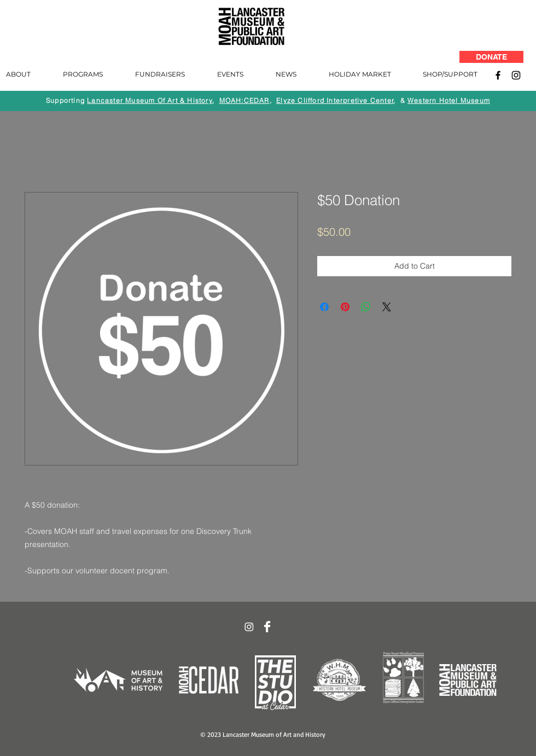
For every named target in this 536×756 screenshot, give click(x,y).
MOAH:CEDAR (244, 100)
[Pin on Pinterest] (345, 307)
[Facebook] (498, 75)
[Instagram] (516, 75)
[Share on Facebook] (324, 307)
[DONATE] (491, 57)
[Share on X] (387, 307)
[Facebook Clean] (267, 627)
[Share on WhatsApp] (366, 307)
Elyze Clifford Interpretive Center (335, 100)
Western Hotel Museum (449, 100)
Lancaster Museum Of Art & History (150, 100)
